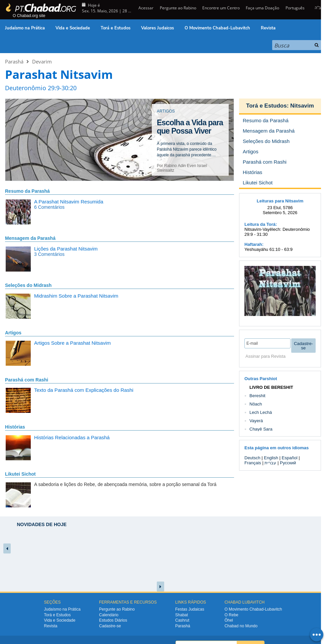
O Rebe (231, 615)
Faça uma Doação (262, 8)
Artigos (13, 333)
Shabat (182, 615)
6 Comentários (49, 207)
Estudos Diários (113, 620)
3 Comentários (49, 254)
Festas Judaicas (190, 609)
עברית (270, 463)
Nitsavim (302, 106)
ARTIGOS (166, 111)
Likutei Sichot (20, 474)
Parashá (14, 61)
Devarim (42, 61)
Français (253, 463)
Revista (268, 28)
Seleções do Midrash (28, 285)
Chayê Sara (261, 429)
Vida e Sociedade (73, 28)
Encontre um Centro (221, 8)
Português (295, 8)
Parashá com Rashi (27, 380)
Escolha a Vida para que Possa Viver (190, 127)
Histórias (15, 427)
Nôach (256, 404)
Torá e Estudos (116, 28)
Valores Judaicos (157, 28)
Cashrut (182, 620)
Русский (288, 463)
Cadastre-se (110, 626)
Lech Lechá (261, 412)
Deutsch (252, 458)
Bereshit (257, 396)
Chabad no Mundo (241, 626)
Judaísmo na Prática (25, 28)
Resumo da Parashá (27, 191)
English (271, 458)
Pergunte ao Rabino (178, 8)
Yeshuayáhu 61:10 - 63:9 (268, 249)
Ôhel (229, 620)
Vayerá (256, 421)
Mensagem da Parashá (30, 238)
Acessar (145, 8)
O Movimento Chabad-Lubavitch (217, 28)
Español (290, 458)
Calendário (109, 615)
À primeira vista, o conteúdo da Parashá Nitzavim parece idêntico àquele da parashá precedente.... (187, 149)
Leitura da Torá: (261, 224)
